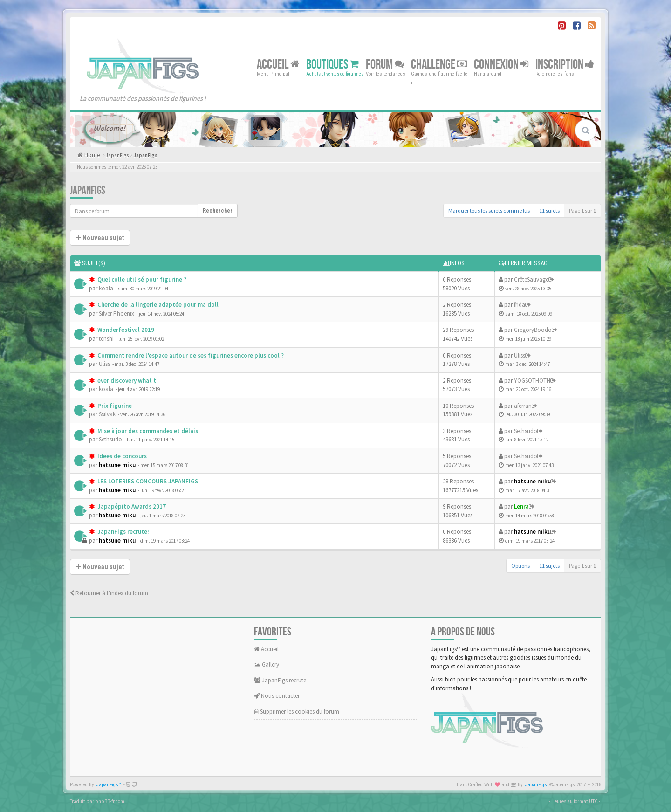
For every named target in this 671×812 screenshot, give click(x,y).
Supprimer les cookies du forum (297, 712)
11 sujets (549, 210)
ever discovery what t (126, 381)
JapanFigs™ (109, 785)
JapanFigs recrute (280, 680)
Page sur (582, 210)
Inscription (565, 64)
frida (520, 305)
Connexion (501, 64)
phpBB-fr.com (110, 801)
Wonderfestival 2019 (125, 330)
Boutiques (332, 64)
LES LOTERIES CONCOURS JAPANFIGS (147, 481)
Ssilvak (107, 414)
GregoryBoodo (533, 330)
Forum (385, 64)
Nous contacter (277, 696)
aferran (523, 406)
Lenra (521, 506)
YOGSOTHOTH (532, 381)
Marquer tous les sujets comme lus (489, 210)
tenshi (106, 339)
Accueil (278, 64)
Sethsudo (110, 439)
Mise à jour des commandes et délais (147, 431)
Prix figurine (114, 406)
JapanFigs (117, 155)
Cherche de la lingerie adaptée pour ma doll (157, 305)
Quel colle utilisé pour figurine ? (141, 279)
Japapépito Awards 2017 (131, 506)
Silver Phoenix (116, 313)
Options (520, 566)
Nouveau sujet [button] (100, 238)
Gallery (267, 664)
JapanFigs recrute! (123, 532)
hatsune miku (117, 465)
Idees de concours (121, 456)
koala (106, 288)
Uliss (104, 364)
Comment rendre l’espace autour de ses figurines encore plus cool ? (190, 355)
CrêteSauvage (531, 279)
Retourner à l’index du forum (109, 593)
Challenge (439, 64)
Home (91, 155)
